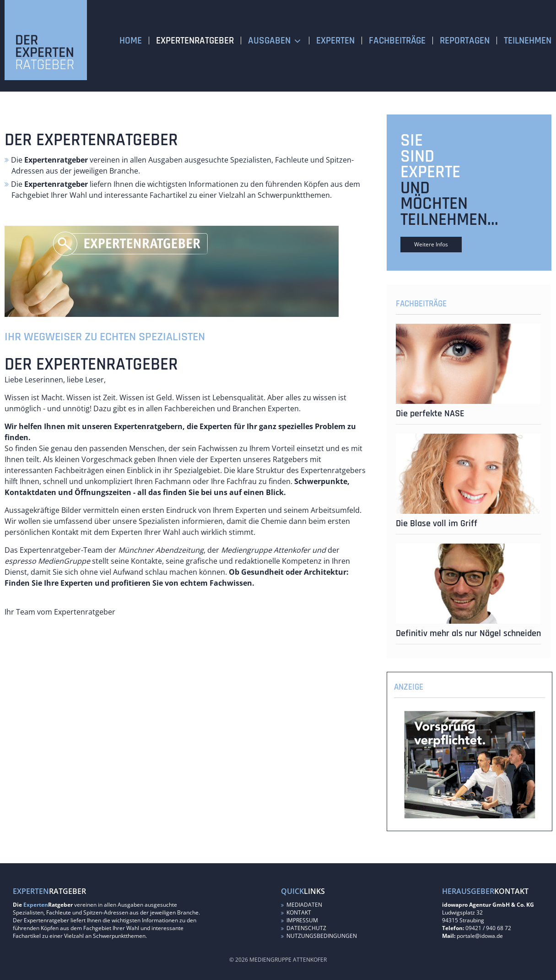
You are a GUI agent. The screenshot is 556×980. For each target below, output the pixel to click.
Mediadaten (302, 905)
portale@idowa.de (480, 936)
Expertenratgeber (195, 41)
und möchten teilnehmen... (449, 204)
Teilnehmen (528, 41)
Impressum (300, 920)
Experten (335, 41)
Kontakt (296, 912)
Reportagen (465, 41)
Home (131, 41)
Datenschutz (304, 928)
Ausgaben (269, 41)
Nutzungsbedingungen (319, 936)
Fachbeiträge (397, 41)
